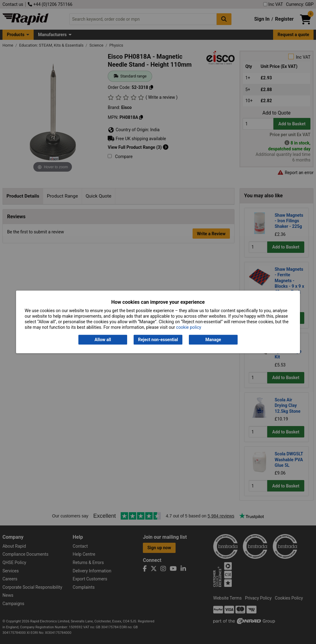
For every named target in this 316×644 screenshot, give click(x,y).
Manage (213, 340)
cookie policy (189, 328)
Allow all (103, 340)
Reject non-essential (158, 340)
